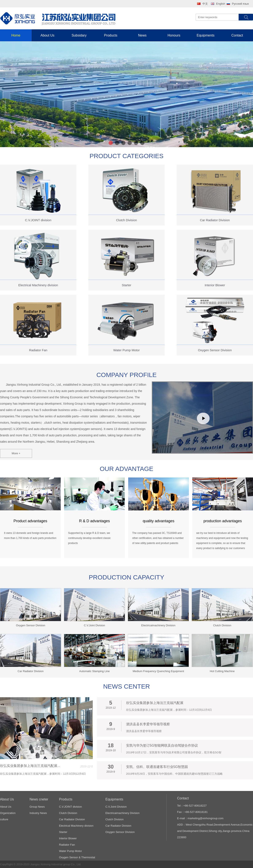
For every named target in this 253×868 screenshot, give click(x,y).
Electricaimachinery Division (122, 813)
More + (16, 453)
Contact (237, 35)
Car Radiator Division (72, 819)
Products (111, 35)
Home (16, 35)
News (142, 35)
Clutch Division (68, 813)
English (221, 4)
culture (4, 819)
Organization (8, 813)
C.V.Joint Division (116, 807)
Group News (37, 807)
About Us (47, 35)
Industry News (38, 813)
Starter (63, 832)
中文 (205, 4)
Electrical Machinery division (76, 826)
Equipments (206, 35)
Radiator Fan (67, 845)
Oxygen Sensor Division (120, 832)
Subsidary (79, 35)
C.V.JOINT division (70, 807)
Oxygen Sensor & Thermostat (77, 857)
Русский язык (240, 4)
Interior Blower (68, 838)
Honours (174, 35)
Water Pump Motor (71, 851)
